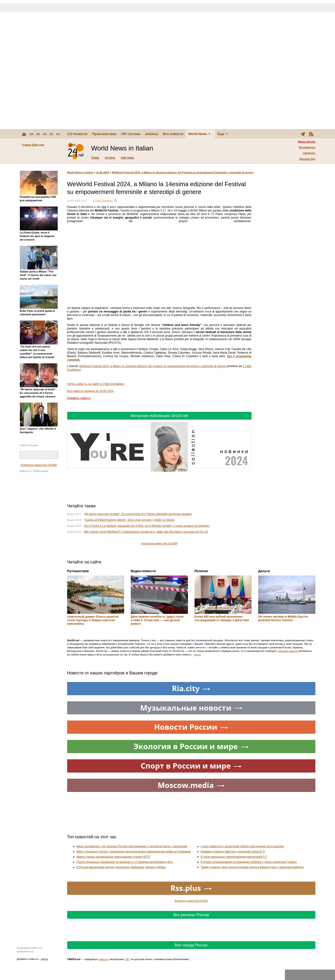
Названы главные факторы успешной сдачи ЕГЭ (233, 852)
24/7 (128, 959)
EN (32, 134)
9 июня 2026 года (33, 145)
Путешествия (78, 571)
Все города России (191, 945)
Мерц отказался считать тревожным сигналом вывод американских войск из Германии (134, 852)
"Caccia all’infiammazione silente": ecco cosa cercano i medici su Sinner (129, 520)
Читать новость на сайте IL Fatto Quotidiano (96, 384)
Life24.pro (309, 153)
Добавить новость (79, 398)
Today (95, 158)
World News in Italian (80, 172)
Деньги (264, 571)
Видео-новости (143, 571)
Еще (223, 134)
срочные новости (288, 651)
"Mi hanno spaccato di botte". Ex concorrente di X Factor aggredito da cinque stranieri (138, 514)
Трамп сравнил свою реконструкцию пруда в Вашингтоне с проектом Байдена (252, 867)
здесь (197, 655)
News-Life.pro (307, 142)
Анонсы (152, 134)
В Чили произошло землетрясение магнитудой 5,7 (234, 857)
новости (103, 959)
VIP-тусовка (131, 134)
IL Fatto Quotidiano (103, 201)
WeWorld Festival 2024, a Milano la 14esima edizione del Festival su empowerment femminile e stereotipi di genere (183, 172)
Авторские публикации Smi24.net (159, 416)
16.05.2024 (102, 172)
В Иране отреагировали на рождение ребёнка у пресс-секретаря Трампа (249, 862)
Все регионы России (191, 915)
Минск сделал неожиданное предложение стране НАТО (113, 857)
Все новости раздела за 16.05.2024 (90, 391)
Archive (110, 158)
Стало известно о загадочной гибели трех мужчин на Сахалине (242, 846)
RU (38, 134)
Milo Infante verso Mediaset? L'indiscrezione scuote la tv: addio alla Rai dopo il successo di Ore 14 (146, 532)
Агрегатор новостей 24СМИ (39, 465)
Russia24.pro (307, 147)
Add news (128, 158)
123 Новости (77, 134)
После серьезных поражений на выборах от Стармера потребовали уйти (125, 862)
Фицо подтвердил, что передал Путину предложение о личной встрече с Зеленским (132, 846)
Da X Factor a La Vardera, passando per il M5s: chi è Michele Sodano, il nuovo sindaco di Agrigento (147, 526)
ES (58, 134)
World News (199, 134)
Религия (201, 571)
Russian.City (307, 159)
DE (51, 134)
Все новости (173, 134)
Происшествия (104, 134)
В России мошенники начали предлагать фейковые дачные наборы (121, 867)
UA (45, 134)
